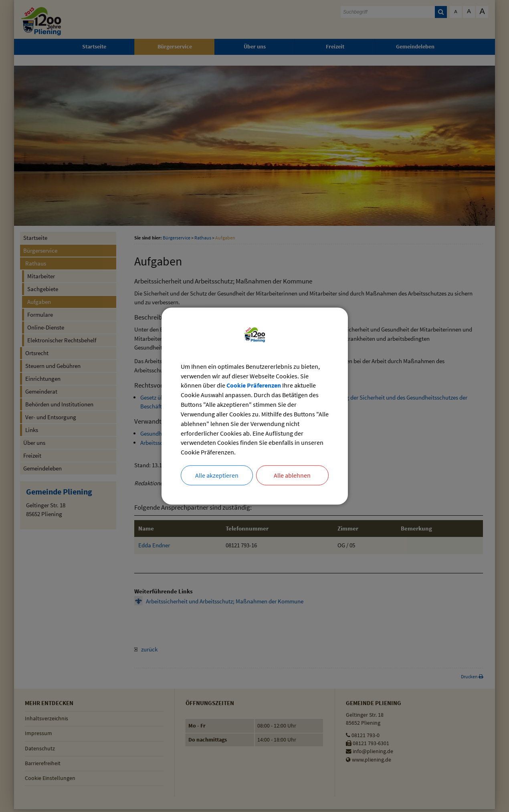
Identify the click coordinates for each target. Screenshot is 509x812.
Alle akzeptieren (217, 476)
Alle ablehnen (292, 476)
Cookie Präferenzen (254, 386)
